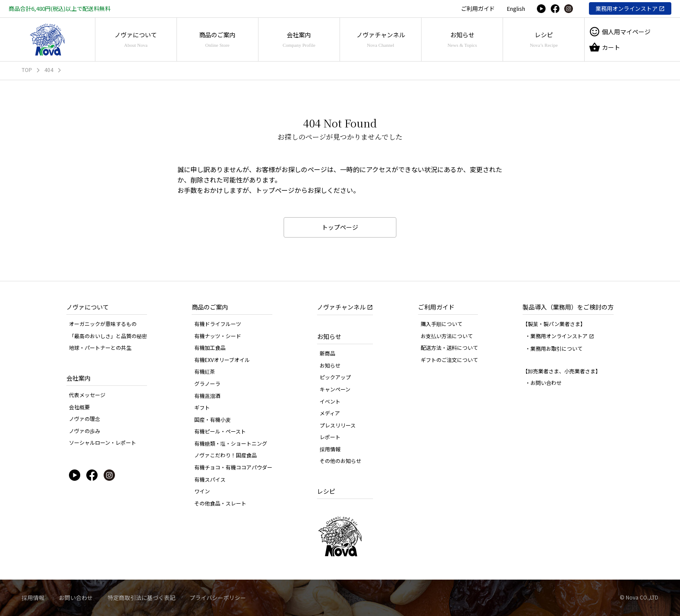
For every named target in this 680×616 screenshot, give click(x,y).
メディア (330, 413)
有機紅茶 (205, 371)
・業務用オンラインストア (560, 336)
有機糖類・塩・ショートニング (231, 443)
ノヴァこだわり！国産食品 (226, 455)
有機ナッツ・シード (218, 336)
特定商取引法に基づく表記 (141, 598)
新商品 (327, 353)
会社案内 (299, 39)
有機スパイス (210, 479)
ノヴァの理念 (85, 419)
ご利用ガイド (478, 8)
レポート (330, 437)
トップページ (340, 227)
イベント (330, 401)
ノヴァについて (136, 39)
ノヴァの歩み (85, 431)
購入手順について (441, 324)
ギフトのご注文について (449, 360)
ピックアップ (335, 377)
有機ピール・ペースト (220, 431)
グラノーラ (207, 383)
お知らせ (462, 39)
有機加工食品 (210, 347)
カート (605, 47)
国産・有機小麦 (212, 419)
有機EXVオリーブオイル (222, 360)
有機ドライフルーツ (218, 324)
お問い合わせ (76, 598)
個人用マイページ (620, 32)
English (516, 8)
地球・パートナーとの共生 (100, 347)
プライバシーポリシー (218, 598)
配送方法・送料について (449, 347)
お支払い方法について (447, 336)
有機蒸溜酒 (207, 396)
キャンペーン (335, 389)
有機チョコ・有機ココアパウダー (233, 467)
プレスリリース (338, 425)
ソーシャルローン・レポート (103, 442)
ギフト (202, 407)
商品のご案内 (217, 39)
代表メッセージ (87, 395)
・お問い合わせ (543, 383)
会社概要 (79, 407)
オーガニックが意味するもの (103, 324)
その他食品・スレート (220, 503)
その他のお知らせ (340, 461)
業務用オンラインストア (626, 8)
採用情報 (330, 449)
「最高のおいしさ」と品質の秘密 (108, 336)
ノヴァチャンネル (381, 39)
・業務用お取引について (554, 348)
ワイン (202, 491)
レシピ (544, 39)
